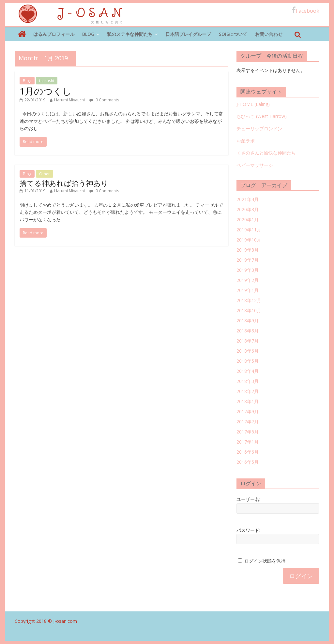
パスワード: (248, 530)
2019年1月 (248, 290)
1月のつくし (46, 91)
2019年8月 (248, 250)
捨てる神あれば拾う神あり (64, 183)
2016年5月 (248, 462)
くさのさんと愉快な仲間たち (266, 153)
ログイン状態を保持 (265, 561)
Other (45, 174)
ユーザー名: (248, 499)
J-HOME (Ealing (252, 104)
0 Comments (104, 100)
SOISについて (233, 34)
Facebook (305, 10)
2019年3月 (248, 270)
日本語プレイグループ (188, 34)
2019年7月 (248, 260)
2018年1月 (248, 401)
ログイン (301, 576)
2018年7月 (248, 341)
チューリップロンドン (259, 129)
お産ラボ (246, 141)
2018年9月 (248, 321)
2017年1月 (248, 442)
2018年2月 (248, 391)
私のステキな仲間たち (130, 34)
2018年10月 (249, 310)
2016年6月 (248, 452)
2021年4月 (248, 199)
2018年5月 (248, 361)
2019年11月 (249, 230)
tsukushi (47, 81)
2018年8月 (248, 331)
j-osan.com (65, 621)
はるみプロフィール (54, 34)
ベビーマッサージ (255, 165)
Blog (88, 34)
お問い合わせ (269, 34)
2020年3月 (248, 209)
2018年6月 (248, 351)
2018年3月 (248, 381)
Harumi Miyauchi (69, 100)
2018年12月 (249, 300)
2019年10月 (249, 240)
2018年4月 (248, 371)
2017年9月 (248, 411)
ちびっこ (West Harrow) (262, 116)
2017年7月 (248, 422)
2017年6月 (248, 432)
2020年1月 (248, 220)
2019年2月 (248, 280)
